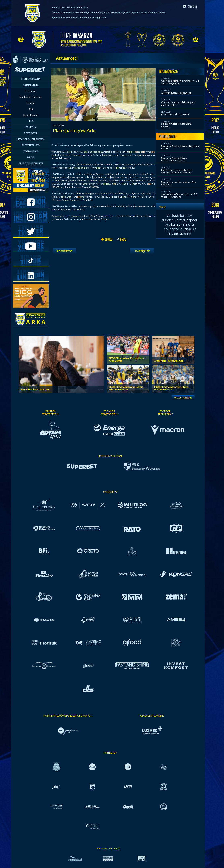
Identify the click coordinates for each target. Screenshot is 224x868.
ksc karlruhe (175, 224)
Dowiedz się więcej (62, 13)
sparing (185, 233)
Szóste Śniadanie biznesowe (35, 390)
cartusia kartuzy (179, 215)
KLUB (31, 121)
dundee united (173, 220)
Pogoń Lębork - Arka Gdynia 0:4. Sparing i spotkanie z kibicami (177, 171)
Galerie (31, 103)
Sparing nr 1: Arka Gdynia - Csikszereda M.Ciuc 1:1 (175, 159)
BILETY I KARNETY (31, 145)
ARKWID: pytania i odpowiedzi (176, 93)
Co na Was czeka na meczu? (175, 114)
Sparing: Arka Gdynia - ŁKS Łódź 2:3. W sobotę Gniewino (179, 195)
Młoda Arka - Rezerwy (31, 97)
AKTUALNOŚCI (31, 85)
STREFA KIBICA (31, 151)
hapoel (192, 220)
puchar (186, 229)
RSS (31, 109)
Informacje (31, 91)
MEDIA (31, 157)
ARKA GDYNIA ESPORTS (31, 163)
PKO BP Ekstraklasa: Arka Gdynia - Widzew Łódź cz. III (127, 388)
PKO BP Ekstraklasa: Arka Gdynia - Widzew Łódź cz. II (172, 388)
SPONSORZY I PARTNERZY (31, 139)
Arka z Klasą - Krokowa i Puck (169, 361)
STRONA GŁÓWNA (31, 79)
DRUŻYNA (31, 127)
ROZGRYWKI (31, 133)
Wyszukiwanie (31, 115)
